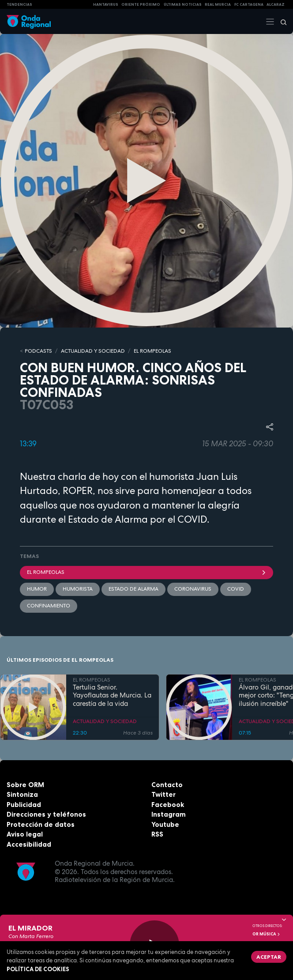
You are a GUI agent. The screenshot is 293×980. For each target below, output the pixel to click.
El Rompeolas (146, 572)
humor (37, 589)
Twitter (163, 794)
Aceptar (269, 957)
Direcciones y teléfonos (46, 814)
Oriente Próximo (141, 4)
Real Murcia (218, 4)
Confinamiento (49, 606)
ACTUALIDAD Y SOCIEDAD (93, 351)
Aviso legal (25, 834)
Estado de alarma (133, 589)
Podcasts (38, 351)
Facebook (168, 805)
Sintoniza (22, 794)
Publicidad (24, 805)
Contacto (167, 785)
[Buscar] (281, 22)
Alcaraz (276, 4)
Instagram (169, 814)
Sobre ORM (25, 785)
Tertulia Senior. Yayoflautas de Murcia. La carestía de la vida (112, 696)
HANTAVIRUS (106, 4)
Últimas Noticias (183, 4)
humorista (78, 589)
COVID (236, 589)
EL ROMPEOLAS (152, 351)
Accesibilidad (29, 844)
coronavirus (193, 589)
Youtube (165, 824)
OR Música (267, 934)
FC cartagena (249, 4)
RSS (157, 834)
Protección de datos (41, 824)
